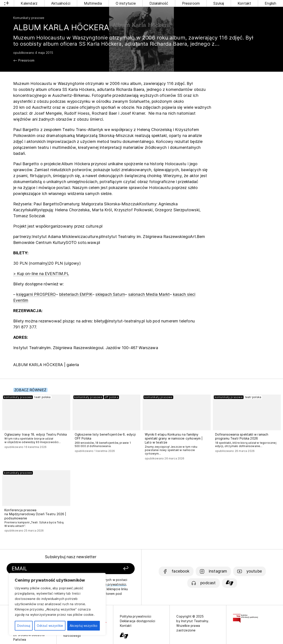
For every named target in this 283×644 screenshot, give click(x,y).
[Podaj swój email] (51, 569)
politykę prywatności (110, 584)
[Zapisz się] (111, 569)
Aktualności (61, 3)
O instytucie (126, 3)
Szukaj (219, 3)
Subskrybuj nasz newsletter (71, 557)
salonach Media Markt (149, 294)
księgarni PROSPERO (36, 294)
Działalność (159, 3)
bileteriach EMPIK (76, 294)
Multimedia (93, 3)
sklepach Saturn (110, 294)
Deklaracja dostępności (138, 621)
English (270, 3)
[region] (57, 604)
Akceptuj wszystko (84, 626)
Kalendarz (29, 3)
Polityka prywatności (136, 616)
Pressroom (191, 3)
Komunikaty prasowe (29, 18)
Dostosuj (24, 626)
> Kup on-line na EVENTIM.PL (41, 274)
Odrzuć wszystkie (50, 626)
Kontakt (244, 3)
